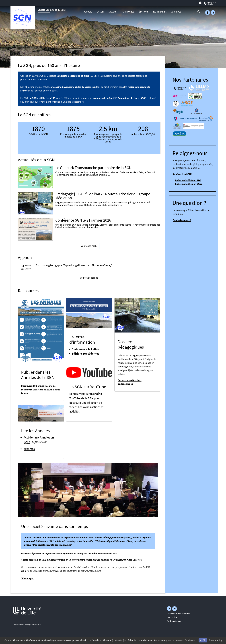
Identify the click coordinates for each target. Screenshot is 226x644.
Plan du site (172, 617)
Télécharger (27, 578)
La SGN (100, 12)
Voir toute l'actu (89, 246)
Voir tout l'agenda (89, 278)
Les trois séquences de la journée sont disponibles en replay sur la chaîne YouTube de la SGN (69, 554)
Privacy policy (215, 640)
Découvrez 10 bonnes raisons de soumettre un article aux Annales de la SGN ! (41, 390)
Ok (203, 640)
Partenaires (160, 12)
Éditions (144, 12)
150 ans (113, 12)
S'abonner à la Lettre (85, 349)
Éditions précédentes (85, 354)
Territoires (128, 12)
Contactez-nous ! (182, 220)
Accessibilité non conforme (178, 614)
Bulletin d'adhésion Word (189, 184)
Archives (176, 12)
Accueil (88, 12)
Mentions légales (174, 621)
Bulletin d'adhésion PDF (188, 180)
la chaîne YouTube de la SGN (86, 396)
